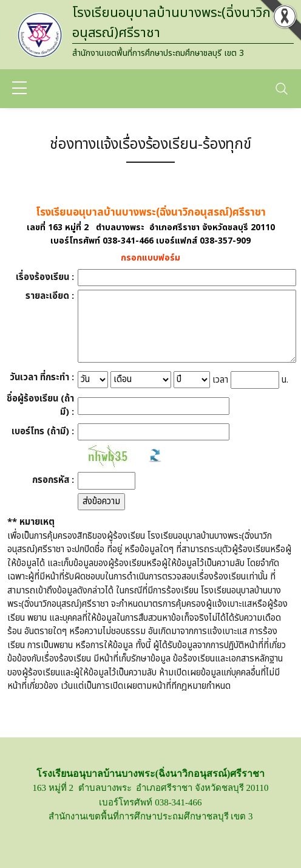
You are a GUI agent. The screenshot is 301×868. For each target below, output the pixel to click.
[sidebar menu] (19, 89)
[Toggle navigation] (282, 89)
